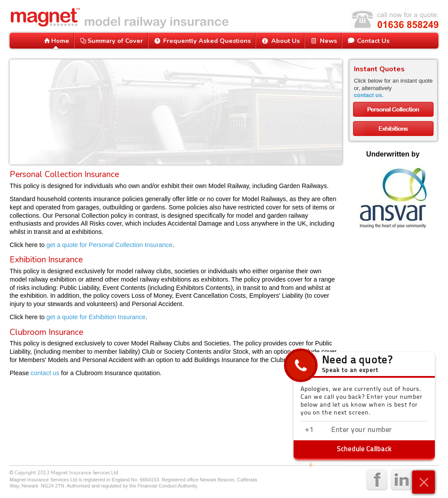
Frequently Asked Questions (202, 41)
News (323, 41)
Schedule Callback (364, 450)
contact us (45, 373)
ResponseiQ (321, 465)
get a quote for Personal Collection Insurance (109, 245)
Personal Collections (393, 109)
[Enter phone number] (375, 430)
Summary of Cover (111, 41)
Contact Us (368, 41)
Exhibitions (393, 129)
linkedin (401, 480)
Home (56, 41)
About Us (280, 41)
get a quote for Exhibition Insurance (96, 317)
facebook (376, 480)
